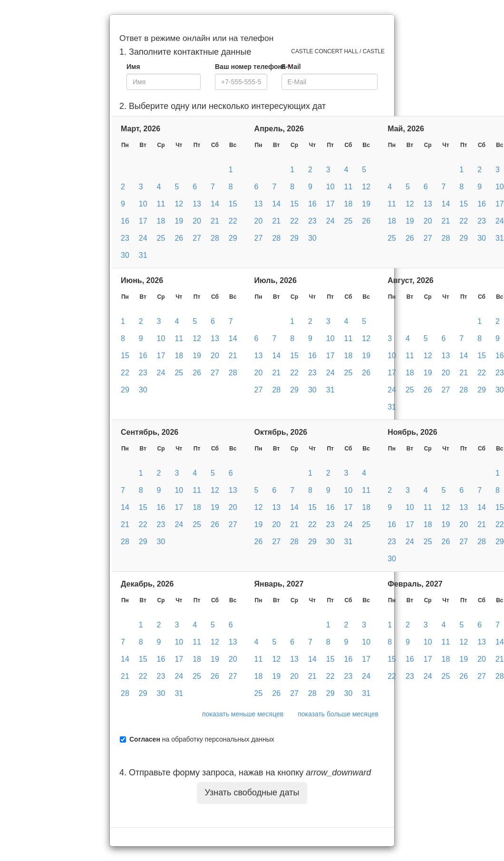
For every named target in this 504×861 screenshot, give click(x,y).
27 (197, 238)
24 (143, 238)
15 (233, 204)
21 (215, 221)
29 (233, 238)
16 (125, 221)
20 (197, 221)
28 (215, 238)
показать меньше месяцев (243, 714)
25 (161, 238)
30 (125, 255)
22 (233, 221)
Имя (133, 67)
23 (125, 238)
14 (215, 204)
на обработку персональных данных (202, 739)
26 (179, 238)
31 (143, 255)
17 (143, 221)
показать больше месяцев (338, 714)
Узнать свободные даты (252, 793)
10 (143, 204)
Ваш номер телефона (252, 67)
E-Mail (291, 67)
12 (179, 204)
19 (179, 221)
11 (161, 204)
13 (197, 204)
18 (161, 221)
